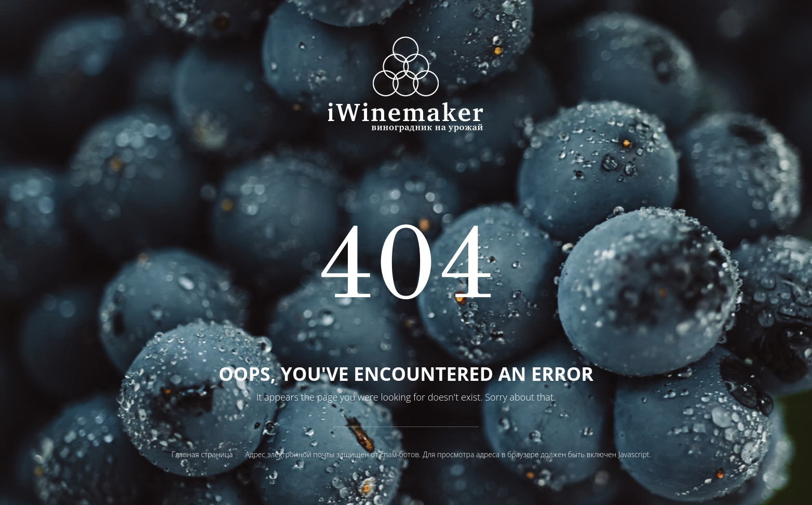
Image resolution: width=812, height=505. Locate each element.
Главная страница (202, 454)
